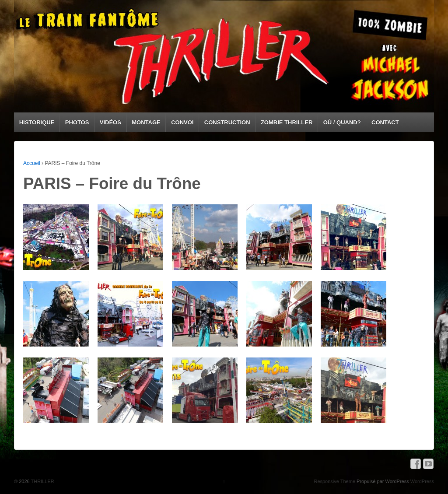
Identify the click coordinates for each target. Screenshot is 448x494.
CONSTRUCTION (227, 122)
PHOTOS (77, 122)
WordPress (422, 481)
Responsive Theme (334, 481)
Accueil (32, 163)
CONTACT (385, 122)
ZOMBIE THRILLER (287, 122)
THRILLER (42, 481)
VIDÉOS (110, 122)
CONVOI (182, 122)
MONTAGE (146, 122)
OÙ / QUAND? (342, 122)
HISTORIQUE (37, 122)
